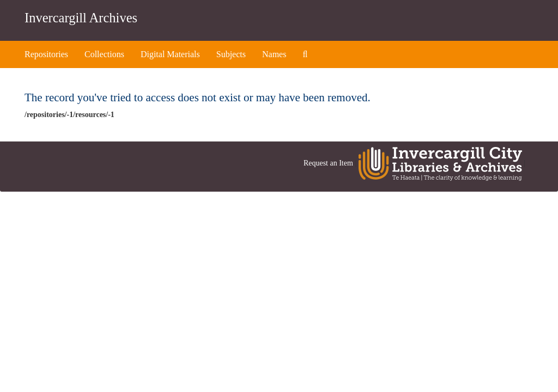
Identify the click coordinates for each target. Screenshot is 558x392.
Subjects (231, 54)
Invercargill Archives (81, 18)
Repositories (46, 54)
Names (274, 54)
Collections (104, 54)
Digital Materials (170, 54)
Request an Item (328, 164)
